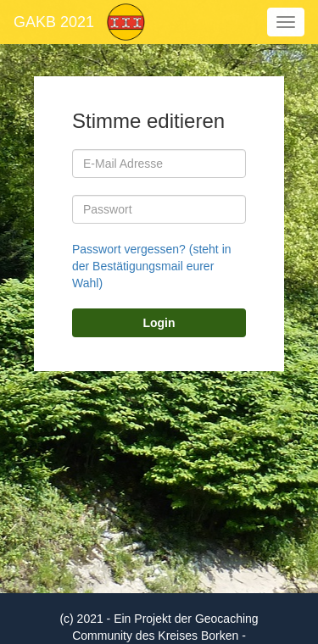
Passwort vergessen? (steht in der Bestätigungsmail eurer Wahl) (152, 266)
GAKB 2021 (54, 22)
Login (159, 323)
